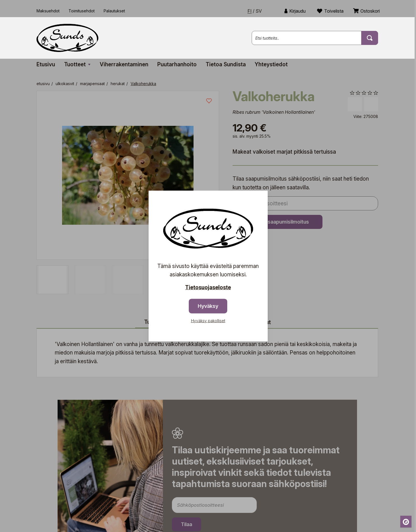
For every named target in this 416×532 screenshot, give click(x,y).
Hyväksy (208, 306)
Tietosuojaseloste (208, 287)
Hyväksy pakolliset (208, 320)
